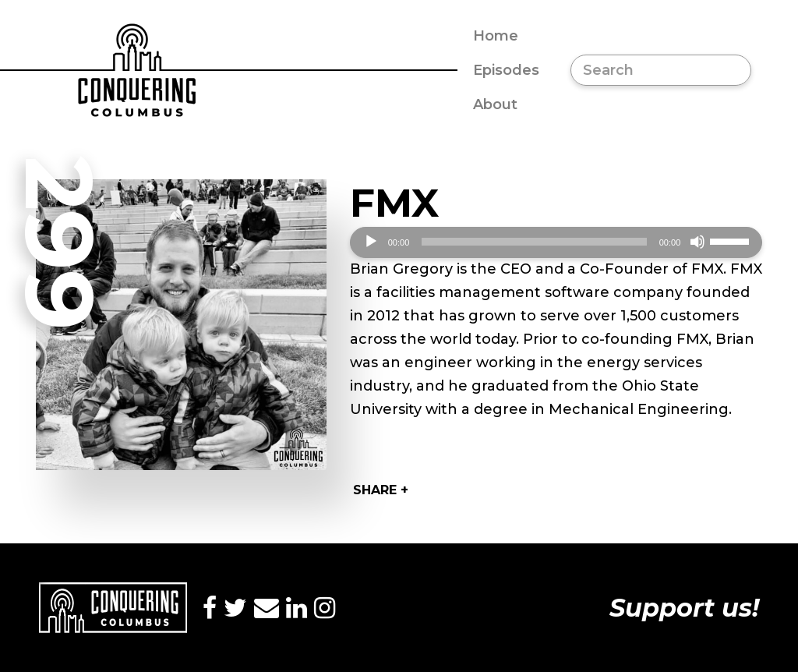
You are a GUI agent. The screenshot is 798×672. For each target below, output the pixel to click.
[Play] (371, 242)
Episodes (506, 70)
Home (496, 36)
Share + (381, 490)
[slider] (534, 242)
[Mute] (697, 242)
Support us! (684, 608)
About (495, 104)
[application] (556, 242)
